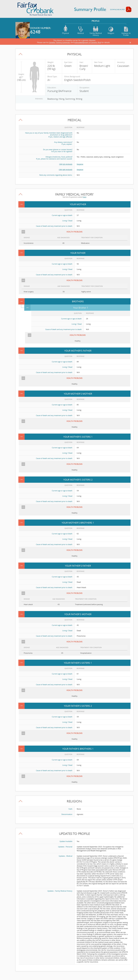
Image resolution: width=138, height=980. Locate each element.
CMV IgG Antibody (65, 164)
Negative (80, 164)
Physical (65, 30)
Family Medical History (96, 31)
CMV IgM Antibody (65, 169)
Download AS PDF (117, 9)
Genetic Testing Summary (60, 42)
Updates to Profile (126, 31)
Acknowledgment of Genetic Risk (88, 42)
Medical (81, 30)
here (85, 197)
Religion (111, 30)
